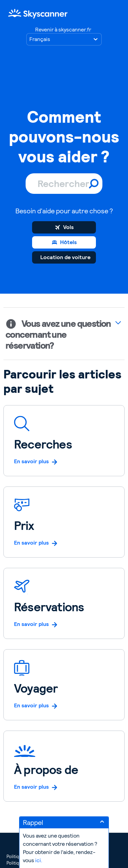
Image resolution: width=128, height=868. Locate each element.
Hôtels (68, 242)
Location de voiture (65, 257)
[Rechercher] (64, 184)
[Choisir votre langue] (64, 39)
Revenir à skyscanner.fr (63, 30)
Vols (68, 227)
